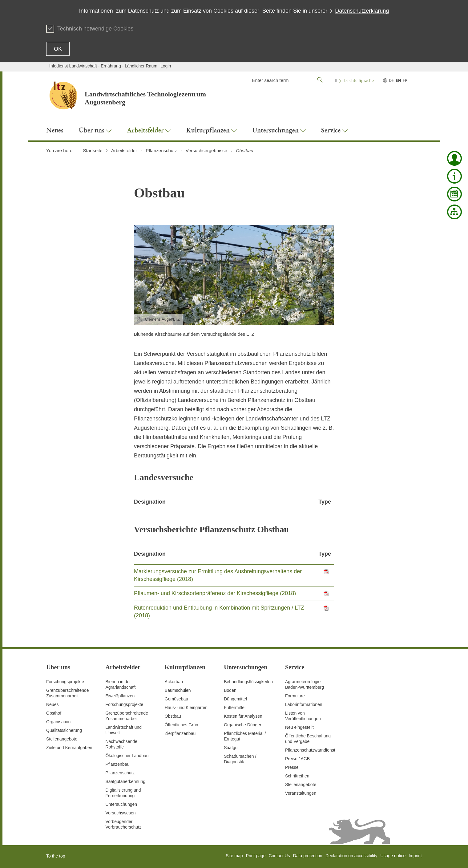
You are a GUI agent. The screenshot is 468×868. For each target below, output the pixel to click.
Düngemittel (235, 699)
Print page (256, 856)
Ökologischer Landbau (127, 756)
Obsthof (54, 713)
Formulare (295, 696)
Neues (52, 704)
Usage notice (393, 856)
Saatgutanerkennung (125, 781)
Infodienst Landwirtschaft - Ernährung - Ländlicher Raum (103, 66)
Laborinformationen (304, 704)
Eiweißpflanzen (120, 696)
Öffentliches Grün (182, 725)
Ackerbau (174, 682)
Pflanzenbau (117, 764)
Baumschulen (178, 690)
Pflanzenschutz (120, 773)
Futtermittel (235, 708)
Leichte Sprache (359, 80)
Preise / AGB (297, 759)
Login (166, 66)
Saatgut (231, 748)
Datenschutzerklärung (362, 11)
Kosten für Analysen (243, 716)
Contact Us (279, 856)
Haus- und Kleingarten (186, 708)
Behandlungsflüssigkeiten (248, 682)
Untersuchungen (121, 804)
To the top (56, 856)
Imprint (415, 856)
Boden (230, 690)
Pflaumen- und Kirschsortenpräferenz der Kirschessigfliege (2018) (215, 593)
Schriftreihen (297, 776)
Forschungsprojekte (65, 682)
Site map (234, 856)
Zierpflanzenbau (180, 733)
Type (325, 502)
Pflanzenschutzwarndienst (310, 750)
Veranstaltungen (301, 793)
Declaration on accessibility (351, 856)
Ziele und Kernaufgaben (69, 748)
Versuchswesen (120, 813)
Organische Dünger (242, 725)
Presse (292, 767)
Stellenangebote (62, 739)
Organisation (58, 722)
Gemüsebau (176, 699)
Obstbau (173, 716)
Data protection (308, 856)
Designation (150, 502)
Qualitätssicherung (64, 730)
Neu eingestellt (299, 727)
